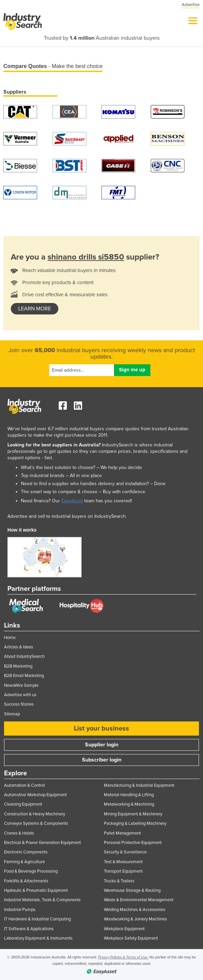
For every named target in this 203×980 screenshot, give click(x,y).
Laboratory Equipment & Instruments (38, 938)
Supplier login (102, 745)
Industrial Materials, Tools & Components (42, 900)
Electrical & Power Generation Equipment (42, 843)
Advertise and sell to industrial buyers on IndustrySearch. (67, 516)
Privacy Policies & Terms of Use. (123, 957)
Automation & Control (24, 785)
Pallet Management (122, 833)
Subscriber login (102, 760)
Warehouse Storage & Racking (132, 890)
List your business (101, 729)
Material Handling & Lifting (129, 795)
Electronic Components (26, 852)
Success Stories (19, 704)
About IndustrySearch (24, 656)
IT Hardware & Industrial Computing (37, 919)
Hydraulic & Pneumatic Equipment (36, 890)
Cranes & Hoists (19, 833)
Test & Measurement (123, 862)
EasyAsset (72, 501)
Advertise (191, 5)
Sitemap (12, 714)
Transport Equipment (123, 871)
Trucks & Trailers (119, 881)
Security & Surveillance (125, 852)
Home (10, 638)
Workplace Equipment (124, 929)
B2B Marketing (18, 666)
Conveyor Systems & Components (36, 823)
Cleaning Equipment (23, 804)
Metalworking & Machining (129, 804)
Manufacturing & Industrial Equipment (139, 785)
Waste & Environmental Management (139, 900)
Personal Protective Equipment (133, 843)
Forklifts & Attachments (26, 881)
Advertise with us (20, 695)
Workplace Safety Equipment (131, 938)
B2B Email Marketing (24, 676)
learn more (35, 309)
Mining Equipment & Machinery (133, 814)
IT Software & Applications (29, 929)
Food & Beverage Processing (31, 871)
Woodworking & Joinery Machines (135, 919)
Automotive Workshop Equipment (35, 795)
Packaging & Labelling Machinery (135, 823)
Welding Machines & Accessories (135, 910)
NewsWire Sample (21, 685)
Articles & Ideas (19, 647)
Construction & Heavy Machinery (35, 814)
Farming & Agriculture (24, 862)
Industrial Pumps (20, 910)
